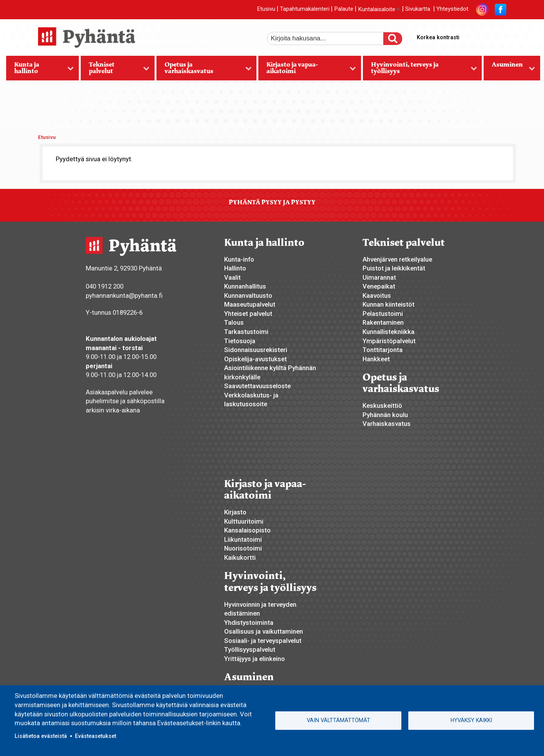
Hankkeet (376, 359)
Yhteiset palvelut (248, 314)
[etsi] (331, 38)
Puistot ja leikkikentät (394, 268)
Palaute (344, 9)
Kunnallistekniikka (388, 332)
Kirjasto (235, 512)
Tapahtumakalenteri (305, 9)
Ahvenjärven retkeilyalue (397, 259)
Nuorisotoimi (243, 548)
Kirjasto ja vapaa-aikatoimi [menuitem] (307, 70)
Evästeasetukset (96, 736)
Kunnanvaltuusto (248, 295)
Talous (234, 322)
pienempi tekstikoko (499, 36)
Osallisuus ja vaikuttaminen (264, 631)
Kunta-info (239, 259)
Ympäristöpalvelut (389, 341)
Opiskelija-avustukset (255, 359)
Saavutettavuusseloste (257, 386)
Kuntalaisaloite (379, 9)
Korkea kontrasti (438, 37)
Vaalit (232, 277)
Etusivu (266, 9)
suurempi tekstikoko (473, 36)
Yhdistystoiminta (249, 622)
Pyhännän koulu (385, 415)
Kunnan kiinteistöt (388, 304)
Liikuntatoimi (243, 539)
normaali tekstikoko (486, 36)
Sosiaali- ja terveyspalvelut (263, 641)
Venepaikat (379, 286)
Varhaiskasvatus (387, 424)
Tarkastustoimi (246, 332)
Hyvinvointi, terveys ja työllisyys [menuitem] (420, 70)
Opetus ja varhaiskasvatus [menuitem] (204, 70)
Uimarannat (379, 277)
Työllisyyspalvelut (250, 649)
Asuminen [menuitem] (509, 70)
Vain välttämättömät (339, 720)
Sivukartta (418, 9)
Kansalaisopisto (247, 530)
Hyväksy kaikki (471, 720)
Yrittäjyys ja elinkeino (255, 659)
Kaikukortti (240, 557)
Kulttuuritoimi (244, 521)
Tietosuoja (240, 341)
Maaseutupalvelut (250, 304)
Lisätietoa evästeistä (41, 736)
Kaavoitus (377, 295)
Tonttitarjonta (383, 350)
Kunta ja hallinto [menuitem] (40, 70)
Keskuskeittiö (382, 406)
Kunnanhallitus (245, 286)
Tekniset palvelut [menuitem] (115, 70)
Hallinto (235, 268)
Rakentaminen (383, 322)
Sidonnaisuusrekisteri (256, 350)
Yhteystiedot (452, 9)
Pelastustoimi (383, 314)
